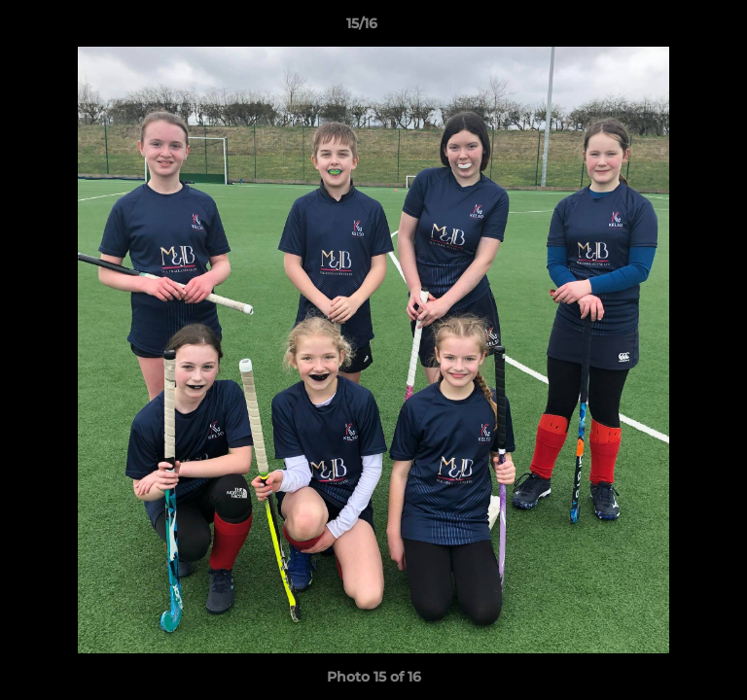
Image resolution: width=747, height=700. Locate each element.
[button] (677, 28)
